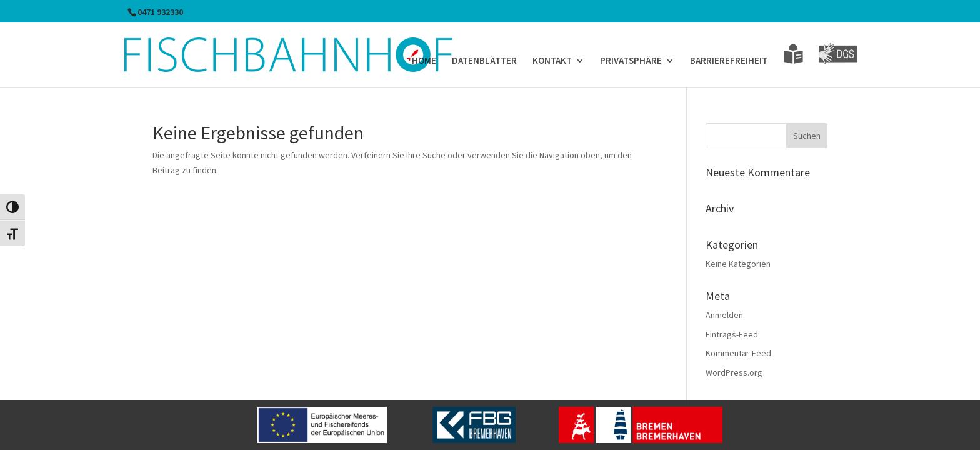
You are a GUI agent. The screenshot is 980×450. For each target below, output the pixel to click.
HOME (424, 61)
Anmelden (724, 315)
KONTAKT (552, 61)
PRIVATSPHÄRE (631, 61)
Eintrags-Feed (732, 334)
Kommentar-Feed (738, 353)
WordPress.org (734, 372)
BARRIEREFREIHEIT (729, 61)
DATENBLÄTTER (484, 61)
